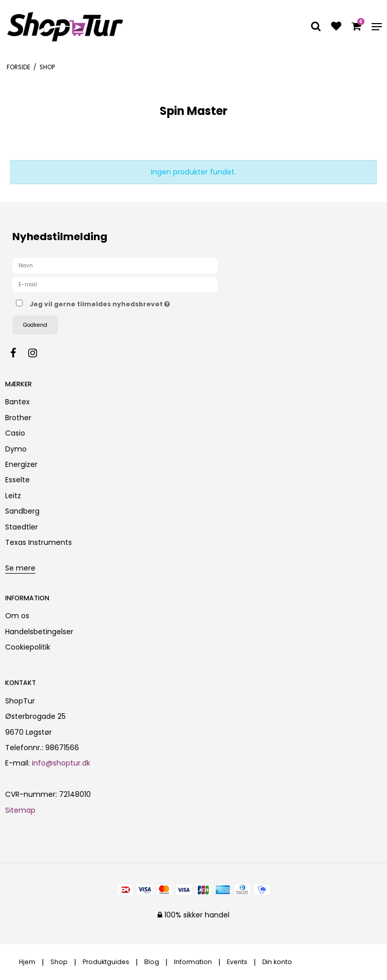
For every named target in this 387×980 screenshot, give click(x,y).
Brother (18, 418)
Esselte (17, 480)
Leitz (13, 496)
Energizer (21, 464)
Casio (15, 433)
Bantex (17, 402)
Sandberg (22, 511)
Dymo (16, 449)
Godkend (35, 325)
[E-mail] (115, 284)
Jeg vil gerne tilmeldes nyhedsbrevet (125, 302)
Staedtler (22, 527)
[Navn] (115, 265)
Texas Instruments (38, 542)
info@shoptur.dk (61, 763)
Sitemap (20, 810)
